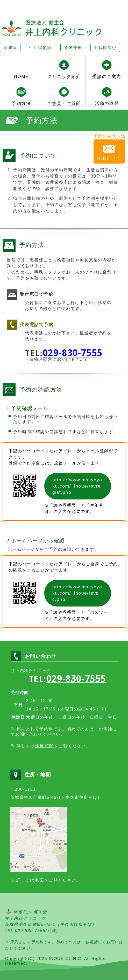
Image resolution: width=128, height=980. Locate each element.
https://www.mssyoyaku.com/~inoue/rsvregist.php (77, 485)
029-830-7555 (73, 353)
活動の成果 (107, 103)
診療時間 (44, 743)
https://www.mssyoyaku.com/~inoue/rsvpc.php (77, 590)
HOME (21, 76)
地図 (39, 877)
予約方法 (21, 103)
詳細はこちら (110, 159)
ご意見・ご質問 (64, 103)
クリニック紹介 (64, 76)
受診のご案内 (107, 76)
